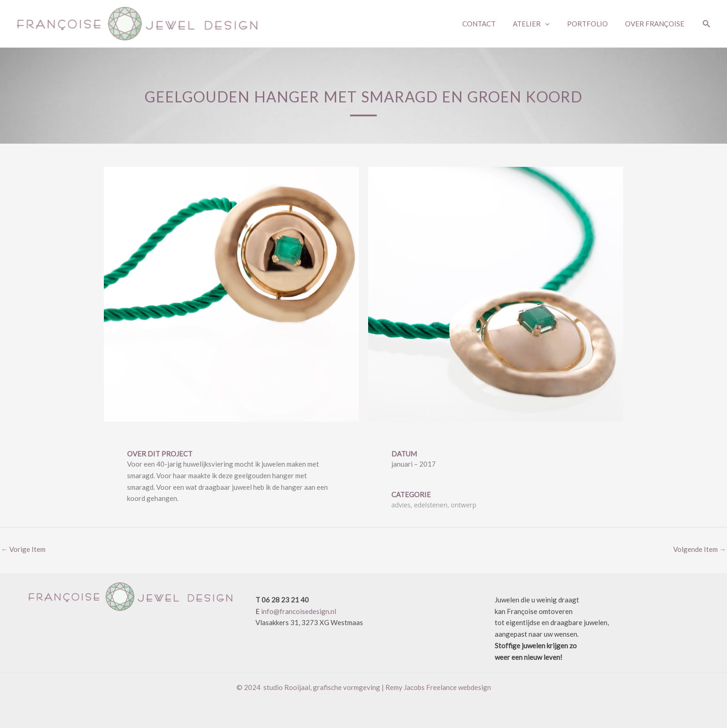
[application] (554, 24)
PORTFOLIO (593, 24)
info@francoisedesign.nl (299, 611)
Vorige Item (23, 549)
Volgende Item (700, 549)
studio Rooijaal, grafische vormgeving (322, 687)
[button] (707, 24)
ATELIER (540, 24)
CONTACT (491, 24)
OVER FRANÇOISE (657, 24)
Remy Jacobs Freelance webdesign (438, 687)
